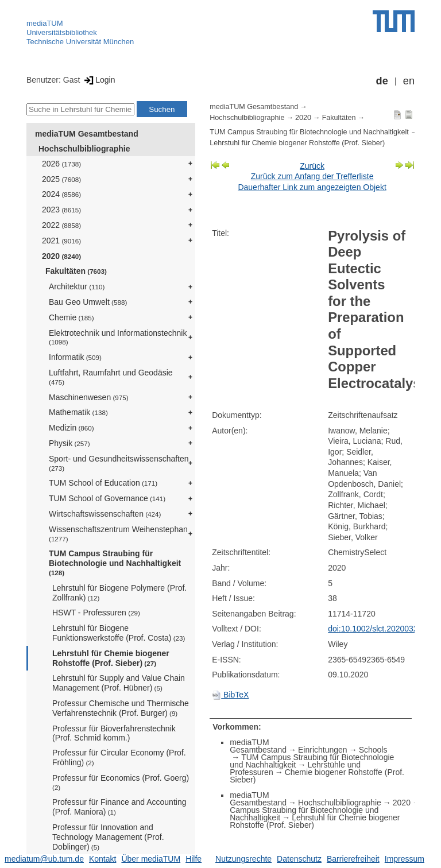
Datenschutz (299, 859)
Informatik (75, 357)
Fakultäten (76, 271)
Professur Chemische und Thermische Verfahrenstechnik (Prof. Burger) (121, 708)
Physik (69, 443)
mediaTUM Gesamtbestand (87, 134)
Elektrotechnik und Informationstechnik (118, 337)
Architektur (77, 286)
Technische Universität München (80, 42)
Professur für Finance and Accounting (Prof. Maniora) (119, 807)
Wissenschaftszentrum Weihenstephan (118, 534)
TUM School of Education (103, 483)
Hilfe (194, 859)
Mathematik (78, 412)
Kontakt (102, 859)
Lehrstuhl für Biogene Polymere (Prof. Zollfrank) (119, 593)
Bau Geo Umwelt (88, 302)
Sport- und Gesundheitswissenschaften (119, 463)
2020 (61, 256)
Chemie (71, 317)
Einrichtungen (323, 750)
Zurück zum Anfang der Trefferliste (312, 176)
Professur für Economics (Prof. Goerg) (121, 782)
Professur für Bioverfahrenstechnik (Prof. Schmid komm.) (114, 733)
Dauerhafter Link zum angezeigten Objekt (312, 187)
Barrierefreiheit (353, 859)
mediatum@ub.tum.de (44, 859)
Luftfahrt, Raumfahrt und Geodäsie (111, 377)
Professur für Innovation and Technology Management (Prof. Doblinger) (108, 837)
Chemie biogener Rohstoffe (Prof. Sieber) (317, 776)
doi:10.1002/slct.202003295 (377, 629)
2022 (61, 225)
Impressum (405, 859)
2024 (61, 194)
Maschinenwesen (89, 397)
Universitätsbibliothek (62, 32)
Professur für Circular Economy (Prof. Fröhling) (119, 757)
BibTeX (230, 695)
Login (98, 80)
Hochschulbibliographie (84, 149)
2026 (61, 164)
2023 (61, 210)
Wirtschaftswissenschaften (105, 514)
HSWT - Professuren (96, 613)
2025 (61, 179)
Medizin (71, 428)
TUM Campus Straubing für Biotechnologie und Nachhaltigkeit (115, 563)
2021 (61, 241)
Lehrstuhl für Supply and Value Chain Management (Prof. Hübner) (119, 683)
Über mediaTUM (151, 859)
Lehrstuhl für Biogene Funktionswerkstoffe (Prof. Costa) (119, 633)
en (409, 81)
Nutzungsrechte (243, 859)
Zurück (312, 166)
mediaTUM (45, 23)
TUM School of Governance (107, 498)
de (382, 81)
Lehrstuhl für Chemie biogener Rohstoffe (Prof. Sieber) (111, 658)
